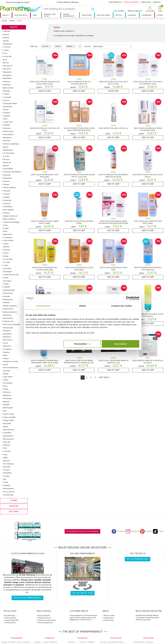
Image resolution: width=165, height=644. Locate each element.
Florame (7, 191)
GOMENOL (8, 206)
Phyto (6, 389)
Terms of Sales (109, 616)
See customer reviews (138, 559)
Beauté (14, 27)
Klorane (7, 250)
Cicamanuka (8, 495)
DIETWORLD (8, 150)
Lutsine (6, 284)
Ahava (6, 34)
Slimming (132, 15)
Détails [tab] (82, 306)
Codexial (7, 116)
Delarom (7, 128)
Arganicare (8, 44)
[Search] (66, 9)
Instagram (133, 531)
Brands (157, 2)
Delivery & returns (44, 618)
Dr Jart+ (6, 156)
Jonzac (6, 244)
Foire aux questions (45, 623)
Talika (5, 458)
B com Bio (8, 56)
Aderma (7, 31)
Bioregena (7, 75)
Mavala (7, 296)
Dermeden (7, 138)
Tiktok (158, 531)
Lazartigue (7, 271)
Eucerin (7, 181)
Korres (6, 253)
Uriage (6, 476)
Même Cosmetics (10, 306)
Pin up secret (9, 492)
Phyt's (5, 386)
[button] (150, 9)
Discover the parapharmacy (27, 598)
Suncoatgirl (8, 383)
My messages (10, 616)
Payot (6, 380)
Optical (119, 15)
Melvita (7, 302)
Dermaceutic (8, 131)
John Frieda (8, 240)
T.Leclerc (7, 451)
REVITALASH (8, 408)
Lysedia (7, 287)
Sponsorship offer (12, 620)
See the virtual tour (82, 593)
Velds (5, 355)
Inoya (5, 225)
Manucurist (8, 293)
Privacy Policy (109, 620)
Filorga (6, 184)
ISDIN (5, 231)
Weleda (7, 485)
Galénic (7, 197)
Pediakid (91, 642)
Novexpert (7, 334)
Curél (5, 119)
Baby (35, 15)
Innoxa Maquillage (11, 222)
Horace (7, 213)
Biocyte (103, 642)
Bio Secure (8, 66)
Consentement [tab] (43, 306)
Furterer (7, 194)
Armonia (7, 47)
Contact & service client (47, 620)
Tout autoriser (121, 344)
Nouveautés (8, 328)
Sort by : (88, 46)
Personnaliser (82, 344)
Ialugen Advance (10, 216)
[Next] (104, 378)
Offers (160, 15)
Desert (6, 147)
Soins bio (7, 442)
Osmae (6, 358)
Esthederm (7, 178)
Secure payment (44, 616)
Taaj (5, 454)
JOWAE (6, 247)
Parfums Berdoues (10, 367)
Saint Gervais (8, 430)
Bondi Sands (8, 88)
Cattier (6, 94)
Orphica (6, 352)
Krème (6, 256)
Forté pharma (139, 642)
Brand (70, 46)
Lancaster (7, 268)
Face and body (21, 15)
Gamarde (7, 200)
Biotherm (7, 85)
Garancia (7, 203)
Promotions (7, 398)
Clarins (6, 110)
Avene (6, 50)
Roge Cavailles (10, 417)
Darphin (7, 125)
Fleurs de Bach (10, 187)
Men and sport (103, 15)
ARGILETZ (7, 346)
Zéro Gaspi (146, 2)
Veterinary (147, 15)
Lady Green (8, 377)
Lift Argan (7, 281)
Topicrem (7, 467)
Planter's (7, 392)
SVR (5, 448)
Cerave (7, 100)
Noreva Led (8, 321)
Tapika (6, 374)
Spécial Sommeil (132, 2)
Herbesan (149, 642)
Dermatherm (9, 134)
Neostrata (7, 315)
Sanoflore (8, 433)
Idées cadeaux (9, 219)
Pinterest (146, 531)
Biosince (7, 81)
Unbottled (7, 473)
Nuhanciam (8, 340)
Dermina (7, 141)
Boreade (6, 91)
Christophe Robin (10, 103)
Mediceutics (8, 299)
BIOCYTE (7, 69)
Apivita (6, 41)
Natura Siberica (10, 312)
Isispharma (7, 234)
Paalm (5, 364)
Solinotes (7, 445)
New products (115, 2)
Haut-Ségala (8, 210)
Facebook (119, 531)
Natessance (8, 309)
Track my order (10, 618)
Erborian (7, 175)
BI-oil (5, 60)
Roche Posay (9, 414)
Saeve (5, 427)
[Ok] (94, 9)
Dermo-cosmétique (11, 144)
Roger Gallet (9, 420)
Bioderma (8, 72)
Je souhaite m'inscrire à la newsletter (82, 531)
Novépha (7, 331)
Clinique (7, 113)
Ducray (6, 159)
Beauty (6, 15)
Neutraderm (8, 318)
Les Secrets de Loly (11, 275)
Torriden (6, 470)
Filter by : (34, 46)
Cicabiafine (8, 107)
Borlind (6, 38)
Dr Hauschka (9, 153)
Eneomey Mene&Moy (12, 172)
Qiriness (6, 402)
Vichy (6, 482)
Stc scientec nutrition (115, 642)
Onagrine (8, 349)
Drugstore (87, 15)
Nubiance (7, 337)
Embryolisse (8, 169)
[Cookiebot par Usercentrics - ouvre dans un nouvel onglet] (128, 298)
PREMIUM (7, 395)
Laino (6, 265)
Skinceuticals (8, 439)
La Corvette (8, 259)
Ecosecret (7, 162)
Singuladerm (8, 436)
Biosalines (8, 78)
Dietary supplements (69, 15)
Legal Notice (109, 618)
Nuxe (6, 343)
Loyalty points (10, 623)
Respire (7, 405)
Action (45, 46)
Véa (5, 479)
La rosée (6, 262)
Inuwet (6, 228)
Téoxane (6, 461)
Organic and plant (50, 15)
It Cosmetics (8, 237)
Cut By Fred (8, 122)
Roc (5, 411)
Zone (58, 46)
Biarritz (6, 63)
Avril (5, 53)
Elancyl (6, 166)
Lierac (6, 278)
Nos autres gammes (12, 324)
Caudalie (7, 97)
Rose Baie (7, 423)
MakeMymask (9, 290)
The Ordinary (8, 464)
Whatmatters (8, 488)
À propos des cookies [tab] (122, 306)
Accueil (4, 21)
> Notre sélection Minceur (67, 2)
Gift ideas (14, 512)
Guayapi (6, 371)
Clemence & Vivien (11, 361)
